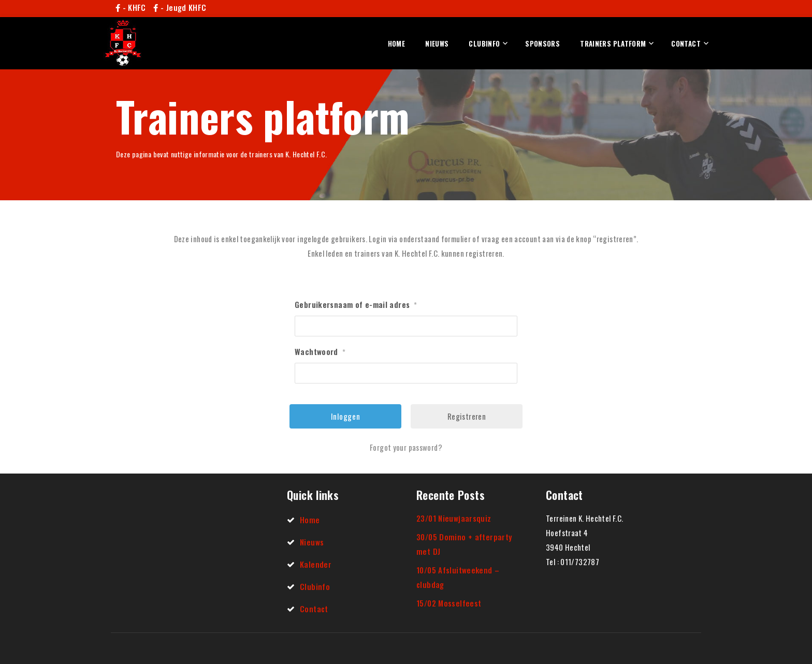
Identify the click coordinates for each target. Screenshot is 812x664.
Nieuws (437, 43)
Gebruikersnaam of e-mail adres (356, 304)
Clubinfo (484, 43)
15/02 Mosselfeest (449, 603)
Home (397, 43)
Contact (686, 43)
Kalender (316, 564)
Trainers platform (613, 43)
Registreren (467, 416)
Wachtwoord (320, 351)
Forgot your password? (406, 447)
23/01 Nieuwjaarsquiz (454, 518)
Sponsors (542, 43)
